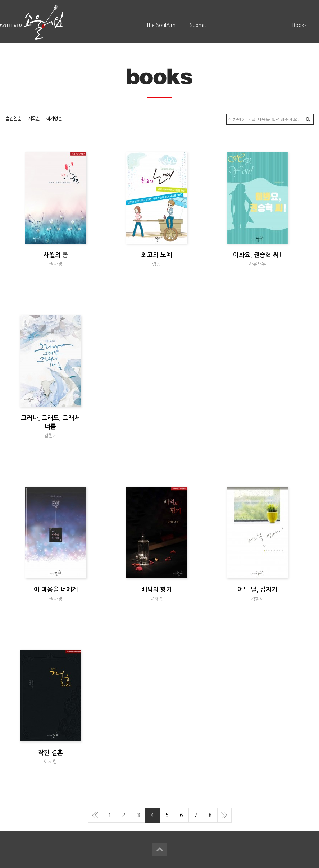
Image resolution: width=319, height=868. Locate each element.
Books (299, 25)
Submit (198, 25)
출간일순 (13, 119)
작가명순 (54, 119)
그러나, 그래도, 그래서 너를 (50, 427)
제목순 (36, 119)
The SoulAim (161, 25)
